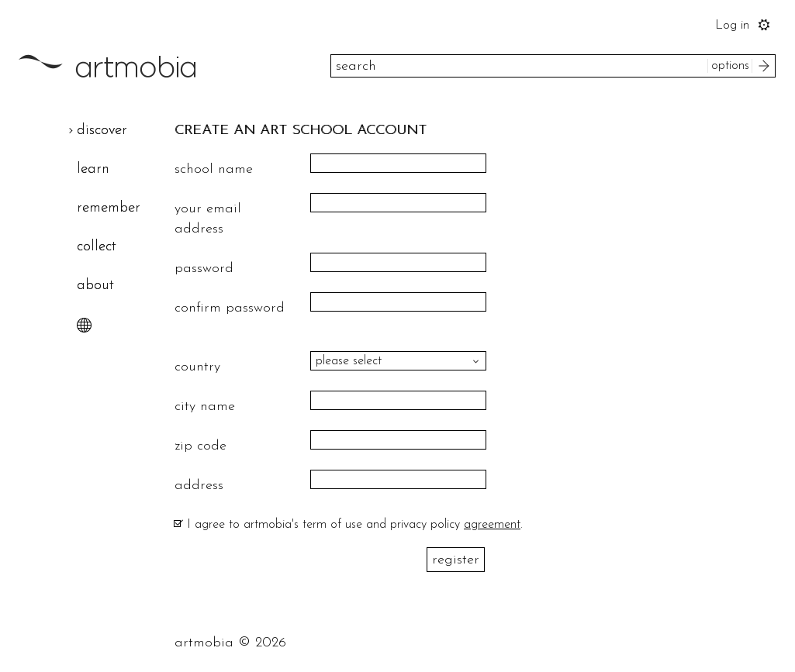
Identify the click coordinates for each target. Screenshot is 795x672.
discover (102, 131)
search (766, 66)
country (197, 367)
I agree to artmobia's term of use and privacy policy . (355, 525)
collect (97, 247)
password (204, 269)
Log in (732, 26)
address (199, 486)
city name (205, 407)
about (95, 286)
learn (93, 169)
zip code (200, 446)
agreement (492, 525)
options (730, 66)
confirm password (230, 308)
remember (109, 208)
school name (214, 169)
